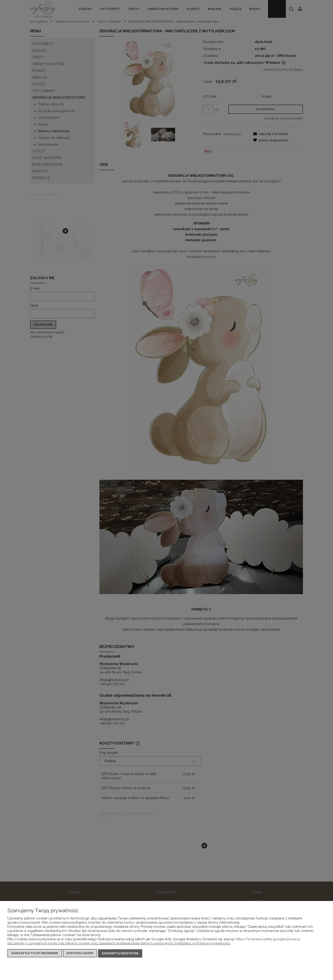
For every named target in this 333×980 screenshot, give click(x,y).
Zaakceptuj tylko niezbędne (35, 954)
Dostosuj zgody (80, 954)
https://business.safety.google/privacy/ (268, 940)
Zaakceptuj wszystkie (120, 954)
